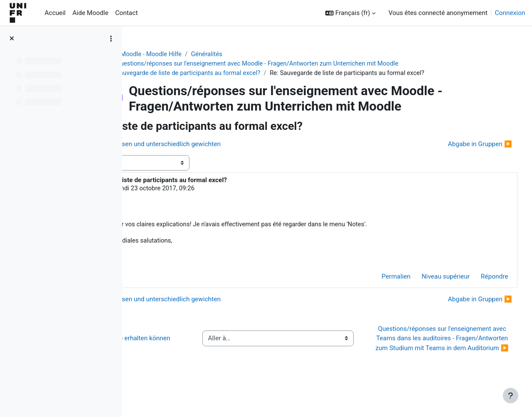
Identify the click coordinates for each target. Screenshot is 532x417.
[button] (350, 13)
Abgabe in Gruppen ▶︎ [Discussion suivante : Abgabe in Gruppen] (464, 145)
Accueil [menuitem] (55, 13)
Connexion (510, 13)
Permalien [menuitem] (380, 279)
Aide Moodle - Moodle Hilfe (187, 54)
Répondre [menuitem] (478, 279)
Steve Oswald (195, 190)
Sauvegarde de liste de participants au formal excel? (233, 74)
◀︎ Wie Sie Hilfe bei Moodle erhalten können (196, 350)
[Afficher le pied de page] (511, 396)
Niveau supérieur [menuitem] (430, 279)
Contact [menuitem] (126, 13)
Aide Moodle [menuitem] (90, 13)
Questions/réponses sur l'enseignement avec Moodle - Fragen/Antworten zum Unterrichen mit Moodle (304, 64)
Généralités (252, 54)
